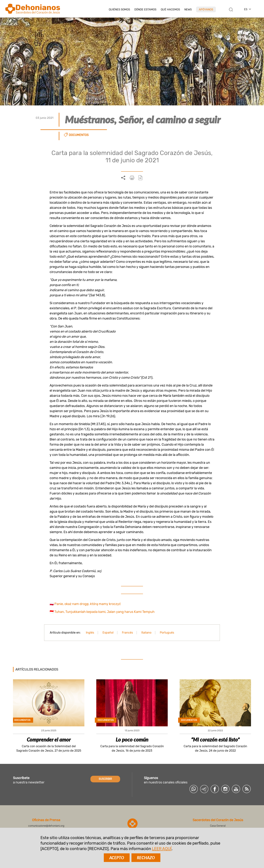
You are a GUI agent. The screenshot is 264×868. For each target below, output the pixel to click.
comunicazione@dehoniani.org (46, 826)
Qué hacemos (170, 10)
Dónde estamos (145, 10)
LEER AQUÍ (162, 849)
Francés (127, 633)
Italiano (146, 633)
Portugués (167, 633)
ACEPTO (117, 858)
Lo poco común (132, 740)
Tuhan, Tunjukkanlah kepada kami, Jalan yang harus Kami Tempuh (104, 612)
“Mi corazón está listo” (215, 740)
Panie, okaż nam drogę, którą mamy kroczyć (88, 604)
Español (108, 633)
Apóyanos (206, 10)
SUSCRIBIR (105, 779)
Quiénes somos (119, 10)
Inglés (90, 633)
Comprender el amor (49, 740)
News (188, 10)
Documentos (79, 135)
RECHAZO (146, 858)
